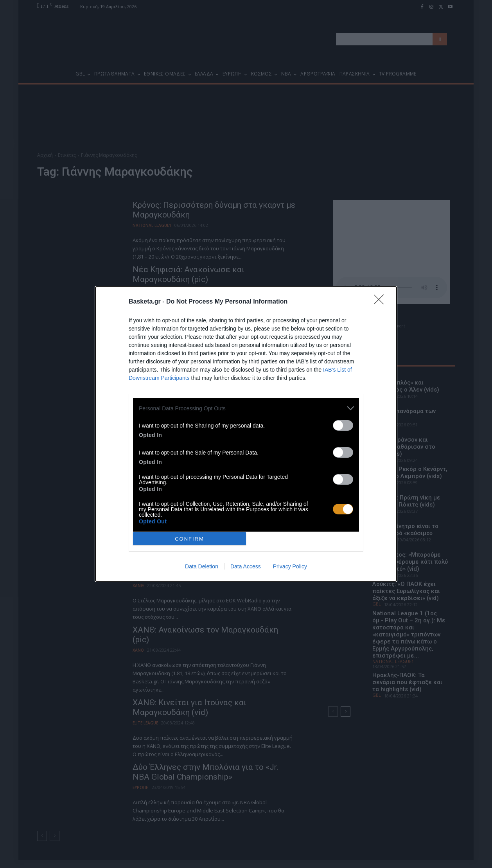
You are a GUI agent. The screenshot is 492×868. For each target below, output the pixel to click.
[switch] (343, 425)
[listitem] (246, 408)
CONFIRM (189, 539)
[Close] (381, 302)
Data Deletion (202, 566)
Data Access (246, 566)
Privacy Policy (290, 566)
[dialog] (246, 434)
